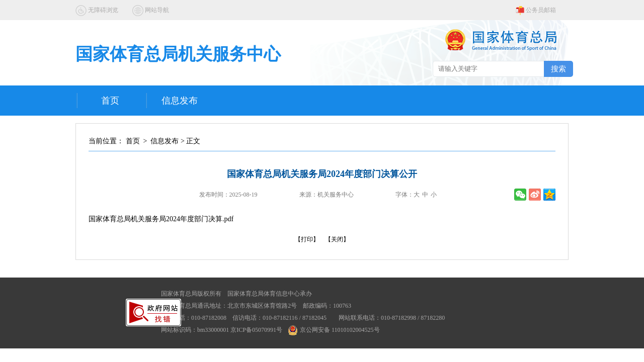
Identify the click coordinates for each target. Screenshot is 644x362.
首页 (110, 101)
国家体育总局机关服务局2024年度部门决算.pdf (161, 219)
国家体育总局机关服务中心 (178, 54)
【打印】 (307, 239)
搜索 (558, 69)
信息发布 (180, 101)
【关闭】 (337, 239)
